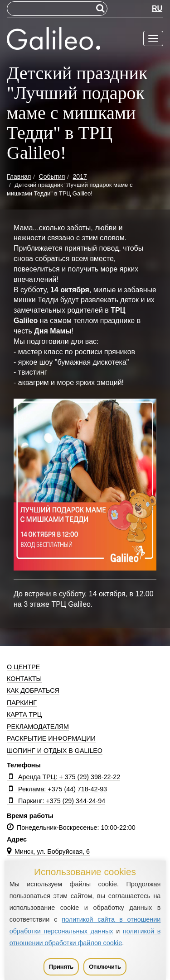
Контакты (24, 679)
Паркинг (22, 703)
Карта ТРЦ (24, 714)
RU (157, 8)
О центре (23, 667)
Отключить (105, 967)
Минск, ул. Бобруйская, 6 (48, 852)
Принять (61, 967)
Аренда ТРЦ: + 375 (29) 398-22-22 (63, 777)
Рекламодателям (38, 727)
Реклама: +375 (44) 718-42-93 (57, 789)
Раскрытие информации (51, 738)
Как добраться (33, 690)
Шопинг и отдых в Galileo (55, 751)
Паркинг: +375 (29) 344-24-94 (56, 801)
